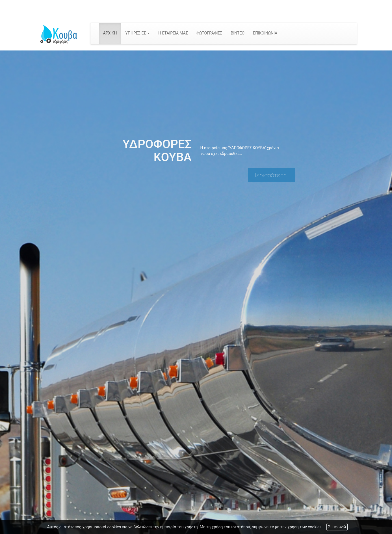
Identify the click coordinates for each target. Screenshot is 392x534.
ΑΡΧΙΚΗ (110, 33)
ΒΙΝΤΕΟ (238, 33)
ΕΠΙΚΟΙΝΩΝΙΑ (265, 33)
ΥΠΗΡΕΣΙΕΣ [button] (138, 33)
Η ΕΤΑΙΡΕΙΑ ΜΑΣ (173, 33)
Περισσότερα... (271, 175)
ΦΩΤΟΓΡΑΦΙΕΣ (209, 33)
